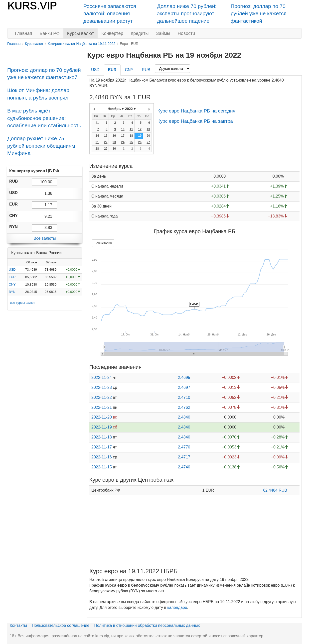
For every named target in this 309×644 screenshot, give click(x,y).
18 (131, 136)
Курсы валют (80, 33)
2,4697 (184, 387)
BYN (12, 292)
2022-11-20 (102, 417)
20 (148, 136)
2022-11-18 (102, 437)
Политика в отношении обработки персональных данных (147, 625)
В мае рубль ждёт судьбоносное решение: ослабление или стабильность (44, 118)
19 (140, 136)
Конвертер (112, 33)
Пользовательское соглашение (61, 625)
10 (123, 129)
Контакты (18, 625)
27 (148, 142)
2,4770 (184, 447)
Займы (163, 33)
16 (114, 136)
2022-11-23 (102, 387)
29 (106, 149)
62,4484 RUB (275, 490)
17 (123, 136)
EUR (12, 277)
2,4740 (184, 467)
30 (114, 149)
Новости (186, 33)
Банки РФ (50, 33)
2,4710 (184, 397)
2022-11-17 (102, 447)
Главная (24, 33)
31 (97, 123)
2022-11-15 (102, 467)
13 (148, 129)
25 (131, 142)
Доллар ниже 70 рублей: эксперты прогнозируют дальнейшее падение (187, 13)
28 (97, 149)
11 (131, 129)
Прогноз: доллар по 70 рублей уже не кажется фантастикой (259, 13)
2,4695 (184, 377)
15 (106, 136)
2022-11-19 (102, 427)
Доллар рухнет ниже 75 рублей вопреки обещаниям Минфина (41, 146)
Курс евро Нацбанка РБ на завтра (195, 121)
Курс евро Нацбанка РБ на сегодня (196, 111)
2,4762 (184, 407)
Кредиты (140, 33)
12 (140, 129)
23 (114, 142)
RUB (146, 70)
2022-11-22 (102, 397)
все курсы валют (22, 303)
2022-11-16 (102, 457)
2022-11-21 (102, 407)
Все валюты (45, 238)
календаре (177, 607)
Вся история (103, 243)
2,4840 (184, 417)
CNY (12, 284)
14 (97, 136)
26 (140, 142)
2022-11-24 (102, 377)
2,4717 (184, 457)
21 (97, 142)
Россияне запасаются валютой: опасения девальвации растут (110, 13)
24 (123, 142)
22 (106, 142)
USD (12, 269)
